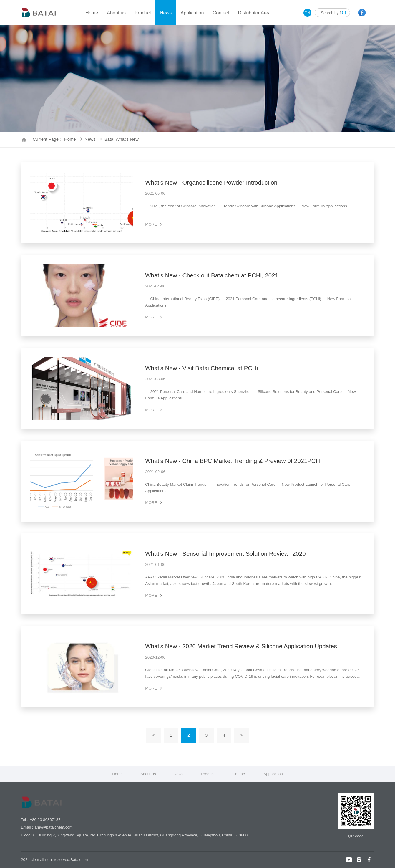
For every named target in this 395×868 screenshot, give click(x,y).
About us (116, 13)
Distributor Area (254, 13)
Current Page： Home (57, 139)
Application (192, 13)
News (166, 13)
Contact (221, 13)
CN (307, 13)
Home (92, 13)
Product (143, 13)
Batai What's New (122, 139)
